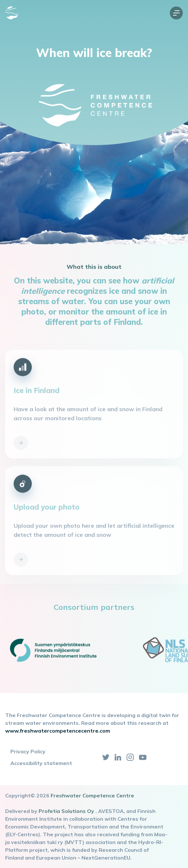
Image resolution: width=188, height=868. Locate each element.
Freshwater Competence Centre (92, 795)
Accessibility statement (41, 763)
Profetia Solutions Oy (66, 811)
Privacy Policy (28, 751)
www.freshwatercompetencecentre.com (58, 731)
